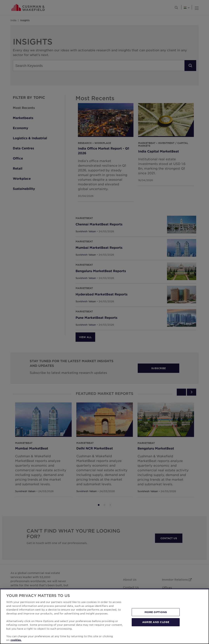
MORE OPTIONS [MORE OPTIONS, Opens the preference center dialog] (156, 612)
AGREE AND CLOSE (156, 622)
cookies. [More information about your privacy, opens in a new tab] (16, 640)
